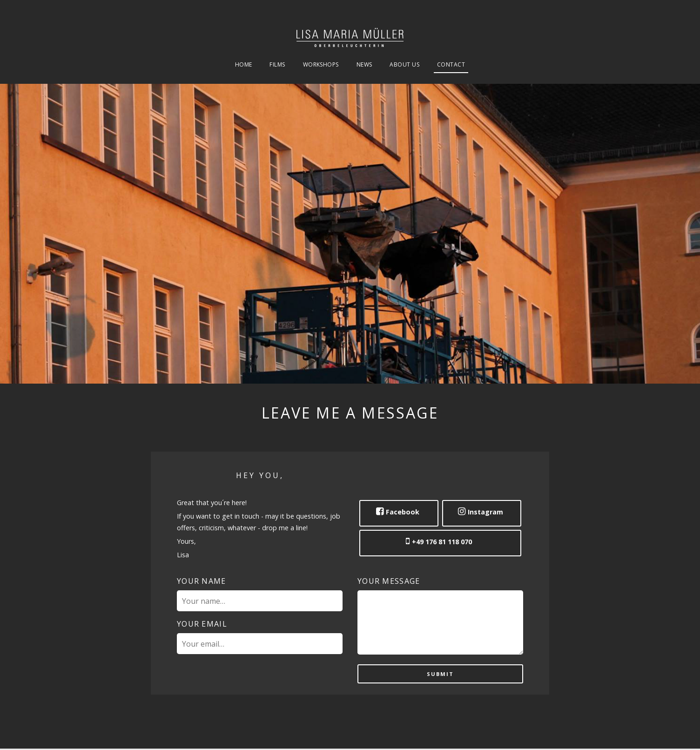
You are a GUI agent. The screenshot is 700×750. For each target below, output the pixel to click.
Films (277, 65)
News (364, 65)
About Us (404, 65)
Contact (451, 65)
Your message (389, 581)
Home (244, 65)
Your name (202, 581)
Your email (202, 624)
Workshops (321, 65)
